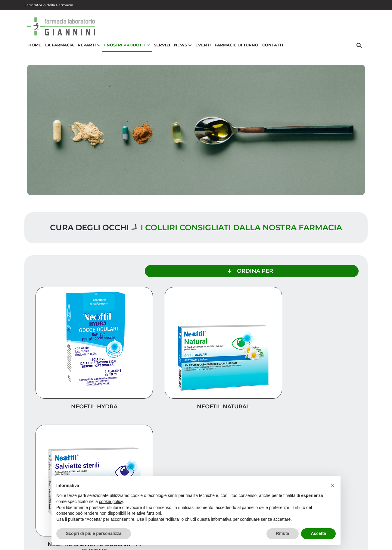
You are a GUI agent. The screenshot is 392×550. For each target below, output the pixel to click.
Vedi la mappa (169, 465)
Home (33, 50)
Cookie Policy (350, 542)
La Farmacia (58, 50)
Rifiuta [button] (283, 533)
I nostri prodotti (339, 443)
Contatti (271, 50)
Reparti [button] (87, 50)
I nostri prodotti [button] (125, 50)
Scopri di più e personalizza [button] (94, 533)
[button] (333, 486)
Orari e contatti (341, 462)
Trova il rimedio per (335, 453)
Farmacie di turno (235, 50)
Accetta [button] (318, 533)
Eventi (201, 50)
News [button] (181, 50)
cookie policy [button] (111, 501)
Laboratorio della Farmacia (49, 5)
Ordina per (315, 268)
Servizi (160, 50)
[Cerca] (361, 50)
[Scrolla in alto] (378, 520)
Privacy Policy (347, 536)
